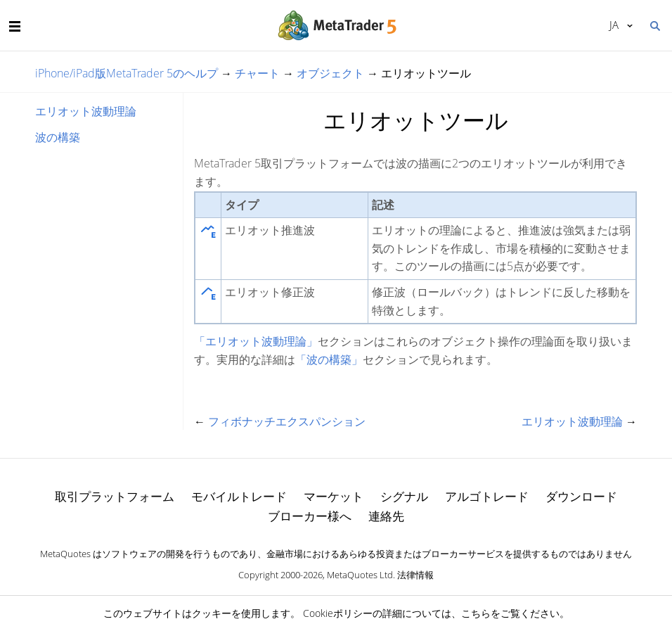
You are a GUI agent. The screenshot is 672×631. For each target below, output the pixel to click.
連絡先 (386, 516)
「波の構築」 (329, 359)
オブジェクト (330, 73)
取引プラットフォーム (115, 496)
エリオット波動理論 (86, 111)
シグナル (404, 496)
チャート (257, 73)
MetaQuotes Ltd (360, 575)
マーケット (334, 496)
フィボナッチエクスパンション (287, 421)
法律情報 (415, 575)
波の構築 (58, 137)
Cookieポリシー (338, 613)
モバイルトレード (239, 496)
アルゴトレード (487, 496)
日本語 (614, 25)
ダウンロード (581, 496)
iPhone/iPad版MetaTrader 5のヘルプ (127, 73)
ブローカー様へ (310, 516)
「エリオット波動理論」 (256, 341)
